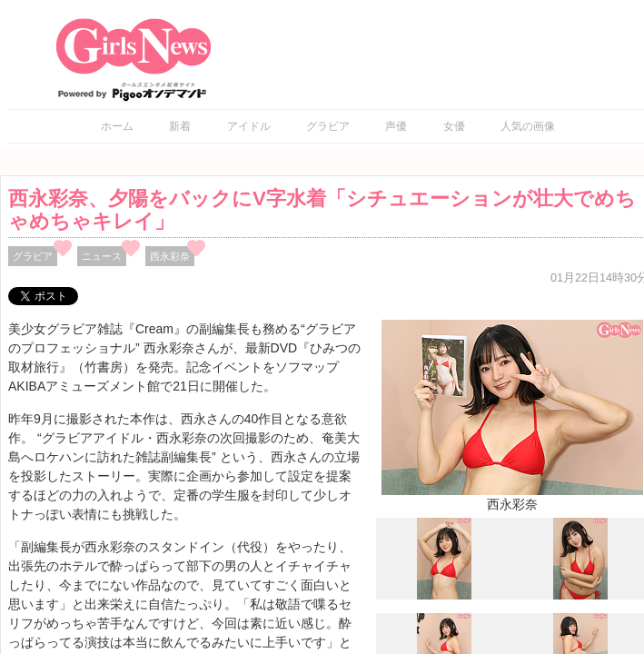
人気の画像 (528, 126)
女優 (454, 126)
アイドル (249, 126)
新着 (180, 126)
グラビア (328, 126)
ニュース (102, 256)
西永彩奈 (170, 256)
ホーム (117, 126)
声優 (396, 126)
